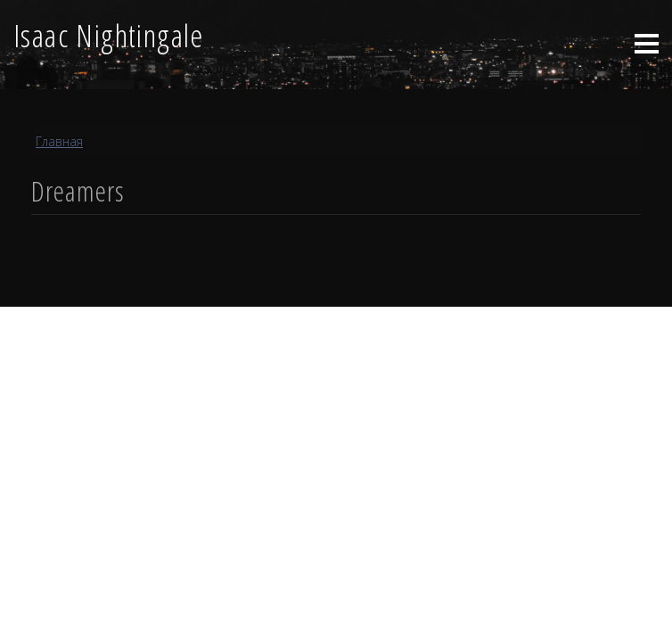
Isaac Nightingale (109, 35)
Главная (59, 141)
